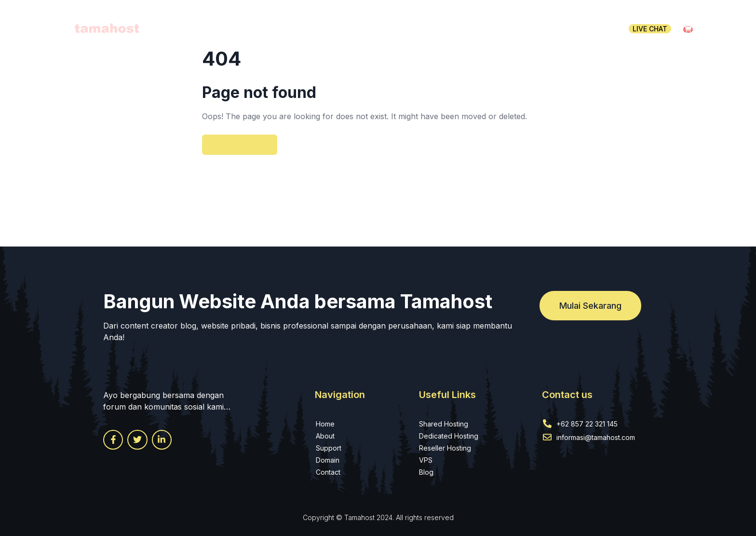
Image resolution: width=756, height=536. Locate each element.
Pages (541, 29)
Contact (592, 29)
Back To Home (240, 144)
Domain (443, 29)
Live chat (650, 29)
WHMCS (494, 29)
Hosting (390, 29)
